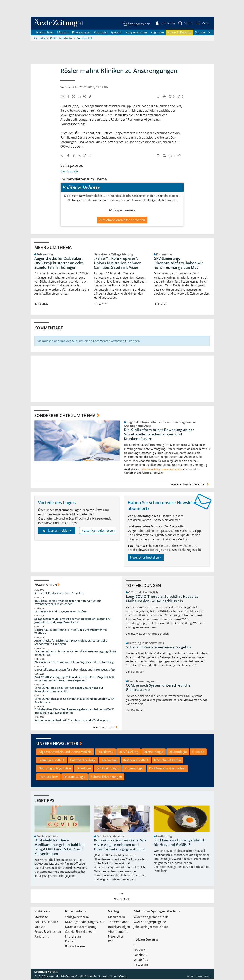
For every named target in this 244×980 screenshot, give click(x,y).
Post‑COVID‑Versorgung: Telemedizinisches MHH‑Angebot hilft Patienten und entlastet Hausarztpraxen (74, 680)
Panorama (42, 938)
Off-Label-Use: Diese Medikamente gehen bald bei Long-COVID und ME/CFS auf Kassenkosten (74, 712)
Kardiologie (110, 761)
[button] (202, 24)
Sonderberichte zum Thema (65, 417)
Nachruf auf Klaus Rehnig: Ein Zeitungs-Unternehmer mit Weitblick (71, 633)
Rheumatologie (75, 778)
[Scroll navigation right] (209, 34)
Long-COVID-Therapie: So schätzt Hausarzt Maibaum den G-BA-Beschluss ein (75, 702)
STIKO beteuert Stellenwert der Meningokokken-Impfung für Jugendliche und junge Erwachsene (73, 622)
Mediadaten (116, 918)
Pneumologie (134, 770)
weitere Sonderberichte (190, 486)
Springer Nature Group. (113, 977)
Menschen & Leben (167, 761)
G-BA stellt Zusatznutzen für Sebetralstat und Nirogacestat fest (75, 671)
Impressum (73, 938)
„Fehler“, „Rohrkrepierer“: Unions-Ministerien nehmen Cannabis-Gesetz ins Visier (118, 264)
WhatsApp (141, 961)
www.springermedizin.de (151, 918)
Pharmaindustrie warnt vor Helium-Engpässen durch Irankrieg (74, 663)
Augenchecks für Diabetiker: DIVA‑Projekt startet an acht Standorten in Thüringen (59, 264)
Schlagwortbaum (77, 918)
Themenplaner (118, 923)
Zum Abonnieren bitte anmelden (122, 221)
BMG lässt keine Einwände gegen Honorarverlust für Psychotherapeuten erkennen (68, 604)
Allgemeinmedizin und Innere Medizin (65, 753)
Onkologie (84, 770)
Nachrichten (45, 34)
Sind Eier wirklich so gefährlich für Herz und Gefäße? (179, 844)
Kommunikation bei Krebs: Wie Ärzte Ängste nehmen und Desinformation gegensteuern (120, 846)
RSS (111, 943)
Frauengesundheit (52, 761)
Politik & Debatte (179, 34)
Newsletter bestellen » (146, 559)
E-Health (198, 753)
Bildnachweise (75, 947)
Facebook (140, 956)
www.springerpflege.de (150, 923)
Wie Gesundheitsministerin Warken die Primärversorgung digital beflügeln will (75, 654)
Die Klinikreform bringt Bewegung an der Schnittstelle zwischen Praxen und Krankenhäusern (159, 435)
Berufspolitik (69, 173)
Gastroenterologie (83, 761)
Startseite (41, 918)
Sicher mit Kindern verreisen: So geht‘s (59, 595)
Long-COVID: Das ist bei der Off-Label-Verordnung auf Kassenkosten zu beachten (69, 691)
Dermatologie (153, 753)
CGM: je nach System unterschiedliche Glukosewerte (158, 689)
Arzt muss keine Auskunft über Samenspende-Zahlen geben (72, 721)
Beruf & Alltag (129, 753)
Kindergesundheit (136, 761)
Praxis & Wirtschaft (48, 933)
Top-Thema (105, 753)
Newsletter (116, 938)
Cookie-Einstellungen (80, 933)
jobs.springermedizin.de (151, 928)
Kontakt (70, 943)
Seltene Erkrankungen (106, 778)
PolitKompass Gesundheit (167, 770)
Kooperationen (136, 34)
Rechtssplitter (48, 778)
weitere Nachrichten (106, 728)
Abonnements (118, 933)
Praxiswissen (81, 34)
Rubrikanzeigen (119, 928)
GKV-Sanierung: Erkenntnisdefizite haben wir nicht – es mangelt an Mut (178, 264)
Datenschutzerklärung (81, 928)
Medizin (63, 34)
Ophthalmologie (108, 770)
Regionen (157, 34)
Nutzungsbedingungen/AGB (85, 923)
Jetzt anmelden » (57, 532)
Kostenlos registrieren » (98, 532)
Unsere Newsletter (57, 745)
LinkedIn (140, 951)
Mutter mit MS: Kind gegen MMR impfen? (61, 613)
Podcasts (100, 34)
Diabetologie (178, 753)
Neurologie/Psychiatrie (55, 770)
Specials (116, 34)
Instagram (141, 966)
